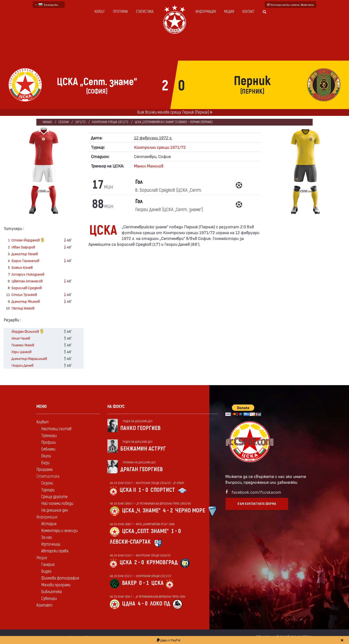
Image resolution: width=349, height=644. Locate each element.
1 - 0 (143, 490)
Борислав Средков (27, 288)
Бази (45, 463)
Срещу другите (54, 497)
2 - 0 (139, 562)
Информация (206, 12)
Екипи (46, 456)
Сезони (64, 122)
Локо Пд (160, 604)
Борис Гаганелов (25, 260)
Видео (46, 571)
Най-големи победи (57, 504)
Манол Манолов (149, 166)
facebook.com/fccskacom (256, 492)
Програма (120, 12)
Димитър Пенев (25, 254)
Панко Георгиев (140, 428)
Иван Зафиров (23, 247)
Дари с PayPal (169, 640)
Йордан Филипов (28, 332)
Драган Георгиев (142, 469)
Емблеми (48, 449)
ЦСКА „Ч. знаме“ (141, 511)
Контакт (248, 12)
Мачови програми (56, 585)
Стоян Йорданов (28, 241)
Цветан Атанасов (27, 281)
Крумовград (162, 562)
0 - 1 (144, 583)
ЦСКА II (128, 490)
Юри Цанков (21, 352)
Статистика (145, 12)
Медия (229, 12)
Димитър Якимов (26, 301)
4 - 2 (168, 511)
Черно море (190, 511)
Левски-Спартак (130, 542)
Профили (48, 442)
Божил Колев (22, 267)
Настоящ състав (56, 429)
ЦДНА (129, 604)
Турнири (48, 490)
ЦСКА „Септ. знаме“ (145, 531)
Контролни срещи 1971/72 (110, 122)
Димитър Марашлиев (29, 358)
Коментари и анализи (59, 531)
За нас (47, 537)
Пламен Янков (23, 345)
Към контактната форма (257, 504)
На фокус (116, 407)
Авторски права (55, 551)
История (49, 524)
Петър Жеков (23, 308)
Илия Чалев (21, 338)
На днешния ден (55, 510)
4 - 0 (143, 604)
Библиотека (52, 592)
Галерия (48, 565)
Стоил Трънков (24, 294)
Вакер (129, 583)
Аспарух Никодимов (28, 274)
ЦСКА (126, 562)
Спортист (163, 490)
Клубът (100, 12)
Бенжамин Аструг (143, 449)
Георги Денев (22, 365)
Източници (51, 544)
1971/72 (80, 122)
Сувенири (49, 599)
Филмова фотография (60, 578)
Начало (47, 122)
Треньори (49, 436)
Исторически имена (290, 5)
